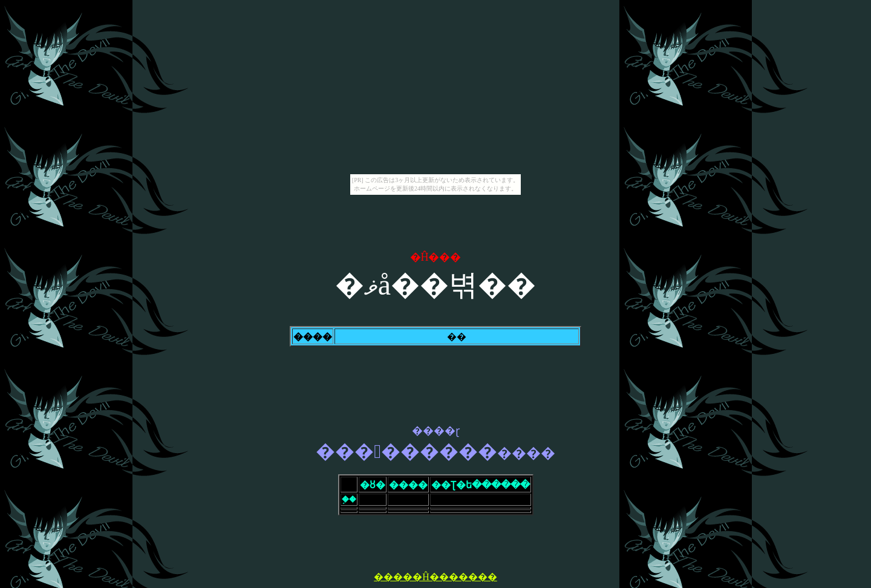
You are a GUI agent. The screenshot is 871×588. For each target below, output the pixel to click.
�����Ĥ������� (435, 577)
